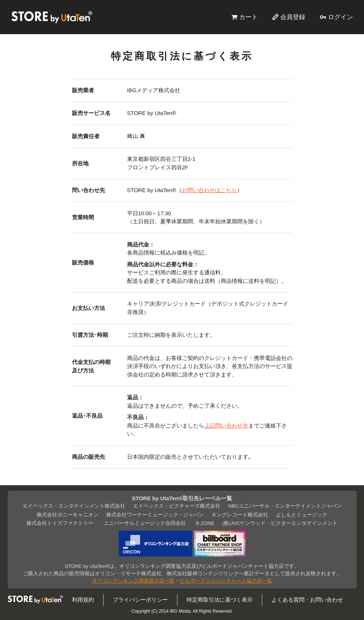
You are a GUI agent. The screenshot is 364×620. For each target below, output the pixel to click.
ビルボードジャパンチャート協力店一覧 (226, 581)
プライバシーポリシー (140, 600)
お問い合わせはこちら (209, 190)
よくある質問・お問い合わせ (307, 600)
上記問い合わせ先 (226, 426)
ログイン (340, 17)
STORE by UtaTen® (52, 17)
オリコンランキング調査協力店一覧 (133, 581)
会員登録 (293, 17)
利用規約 (83, 600)
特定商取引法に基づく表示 (220, 600)
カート (248, 17)
